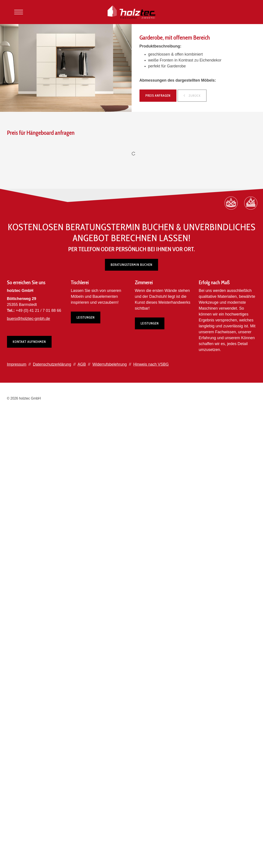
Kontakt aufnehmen (29, 342)
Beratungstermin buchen (131, 265)
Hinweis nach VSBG (151, 365)
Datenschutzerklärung (52, 365)
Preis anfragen (158, 96)
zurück (194, 96)
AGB (82, 365)
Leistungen (86, 318)
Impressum (17, 365)
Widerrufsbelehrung (110, 365)
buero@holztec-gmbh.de (29, 319)
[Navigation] (19, 12)
